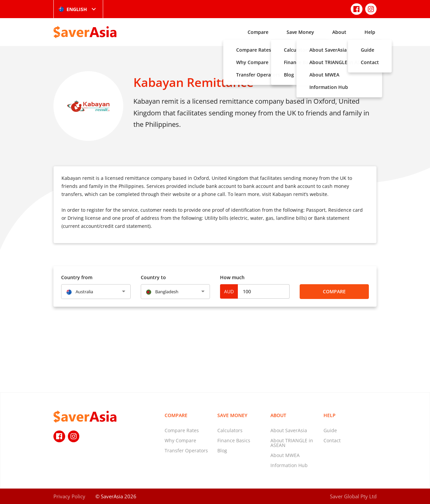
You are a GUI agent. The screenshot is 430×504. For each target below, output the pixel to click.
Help (370, 32)
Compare (258, 32)
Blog (222, 450)
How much (232, 277)
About (339, 32)
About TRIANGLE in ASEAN (292, 443)
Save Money (300, 32)
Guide (330, 430)
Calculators (230, 430)
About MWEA (285, 455)
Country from (77, 277)
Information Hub (289, 465)
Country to (153, 277)
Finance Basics (234, 440)
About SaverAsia (289, 430)
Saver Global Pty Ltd (353, 496)
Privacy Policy (69, 496)
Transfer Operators (186, 450)
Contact (332, 440)
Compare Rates (182, 430)
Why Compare (180, 440)
